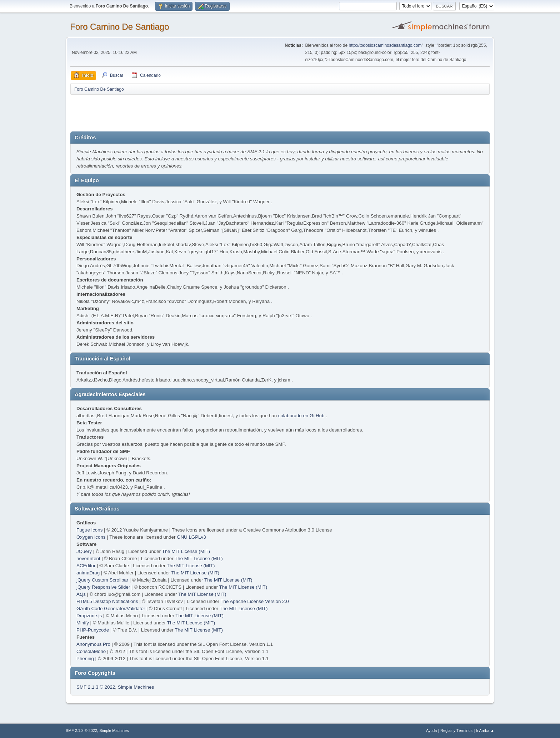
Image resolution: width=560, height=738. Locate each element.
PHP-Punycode (93, 630)
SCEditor (86, 566)
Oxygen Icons (91, 537)
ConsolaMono (91, 651)
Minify (83, 623)
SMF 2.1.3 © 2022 (96, 687)
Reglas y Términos (456, 730)
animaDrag (88, 573)
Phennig (85, 659)
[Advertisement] (196, 111)
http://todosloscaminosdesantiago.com (385, 45)
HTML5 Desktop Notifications (107, 601)
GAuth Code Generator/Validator (111, 609)
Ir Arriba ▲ (485, 730)
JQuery (84, 551)
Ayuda (431, 730)
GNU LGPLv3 (191, 537)
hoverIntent (88, 559)
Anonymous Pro (93, 644)
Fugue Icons (89, 530)
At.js (81, 594)
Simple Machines (136, 687)
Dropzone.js (89, 616)
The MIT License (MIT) (186, 551)
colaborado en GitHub (301, 416)
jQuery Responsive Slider (103, 587)
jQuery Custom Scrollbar (102, 580)
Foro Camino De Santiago (119, 27)
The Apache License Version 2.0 (254, 601)
